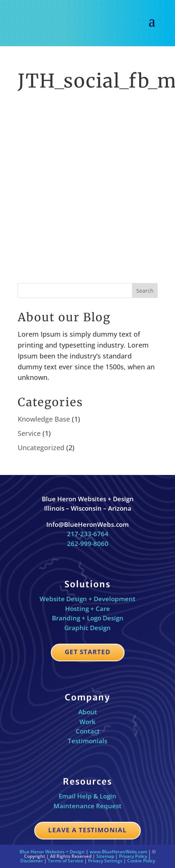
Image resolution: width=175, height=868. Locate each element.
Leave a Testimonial (87, 830)
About (88, 712)
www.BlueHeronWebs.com (118, 852)
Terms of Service (65, 861)
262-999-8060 (88, 544)
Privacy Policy (133, 856)
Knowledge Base (44, 419)
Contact (88, 731)
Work (87, 722)
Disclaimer (32, 861)
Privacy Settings (105, 861)
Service (29, 433)
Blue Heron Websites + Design (52, 852)
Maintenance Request (87, 806)
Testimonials (87, 741)
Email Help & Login (87, 796)
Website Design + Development (87, 599)
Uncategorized (41, 448)
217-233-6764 (88, 534)
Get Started (88, 652)
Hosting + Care (87, 609)
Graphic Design (87, 628)
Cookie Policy (141, 861)
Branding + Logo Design (88, 618)
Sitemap (105, 856)
